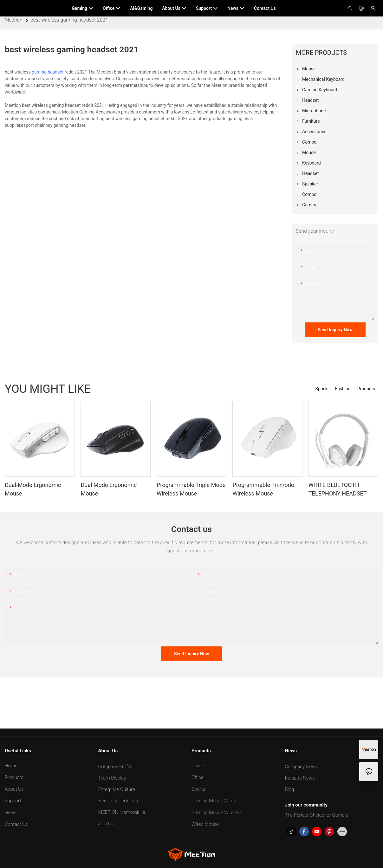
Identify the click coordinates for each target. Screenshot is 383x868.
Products (366, 389)
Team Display (112, 778)
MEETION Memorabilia (122, 812)
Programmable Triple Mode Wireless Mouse (191, 489)
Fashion (343, 389)
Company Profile (115, 767)
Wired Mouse (205, 824)
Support (13, 801)
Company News (302, 767)
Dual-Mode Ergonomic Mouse (33, 489)
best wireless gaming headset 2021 (69, 20)
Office (198, 777)
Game (198, 766)
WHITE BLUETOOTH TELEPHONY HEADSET (338, 489)
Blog (290, 789)
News (11, 813)
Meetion (14, 20)
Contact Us (16, 824)
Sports (322, 389)
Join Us (106, 824)
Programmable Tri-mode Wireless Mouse (263, 489)
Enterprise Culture (117, 789)
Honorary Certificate (119, 801)
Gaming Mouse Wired (214, 801)
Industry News (300, 778)
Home (11, 766)
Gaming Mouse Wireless (217, 813)
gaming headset (48, 72)
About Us (14, 789)
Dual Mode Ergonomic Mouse (109, 489)
